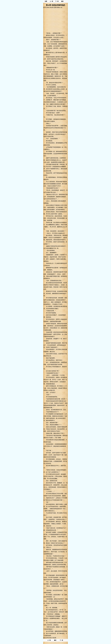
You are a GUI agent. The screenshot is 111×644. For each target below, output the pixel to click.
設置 (46, 1)
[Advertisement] (55, 20)
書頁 (62, 1)
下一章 (57, 1)
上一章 (51, 1)
